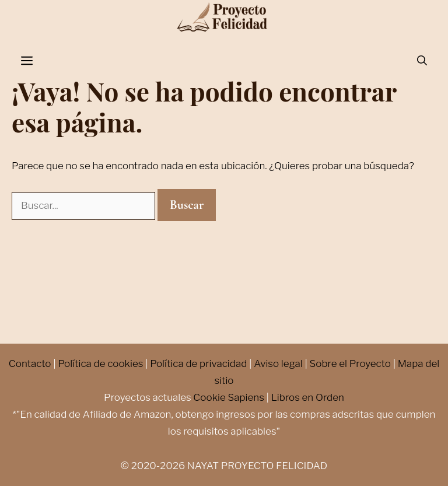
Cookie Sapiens (229, 397)
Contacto (30, 363)
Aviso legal (278, 363)
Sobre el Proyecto (350, 363)
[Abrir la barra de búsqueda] (422, 61)
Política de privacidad (198, 363)
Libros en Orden (308, 397)
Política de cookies (100, 363)
